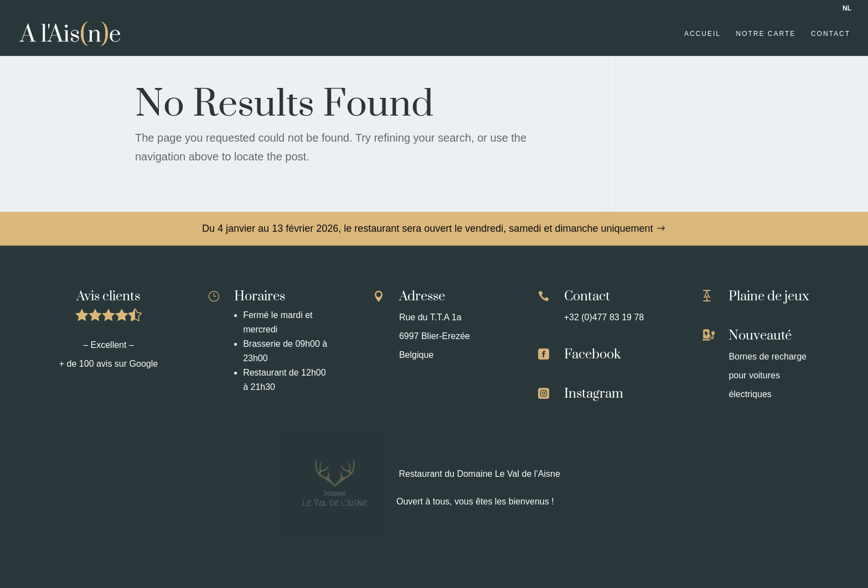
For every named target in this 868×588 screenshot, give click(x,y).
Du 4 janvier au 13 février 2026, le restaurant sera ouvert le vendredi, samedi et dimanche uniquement (427, 228)
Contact (831, 34)
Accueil (702, 34)
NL (847, 8)
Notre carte (766, 34)
